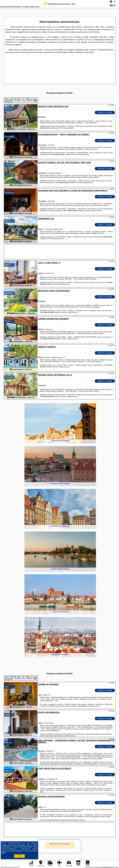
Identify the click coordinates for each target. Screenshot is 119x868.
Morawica (8, 743)
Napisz (117, 867)
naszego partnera (68, 128)
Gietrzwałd (9, 109)
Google (4, 845)
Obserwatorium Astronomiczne (60, 844)
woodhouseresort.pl (59, 4)
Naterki (8, 265)
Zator (7, 687)
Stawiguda (9, 293)
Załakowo (8, 771)
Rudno (7, 799)
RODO (3, 853)
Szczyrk (7, 715)
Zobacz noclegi (105, 112)
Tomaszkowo (10, 137)
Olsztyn (8, 221)
